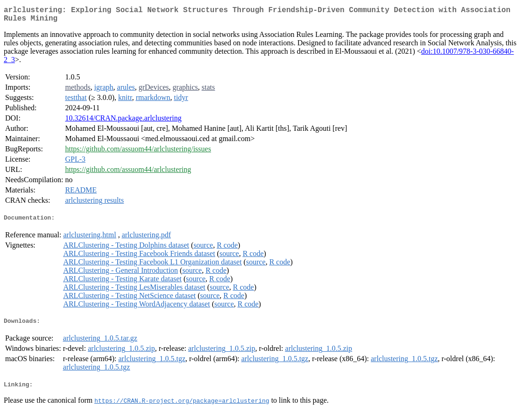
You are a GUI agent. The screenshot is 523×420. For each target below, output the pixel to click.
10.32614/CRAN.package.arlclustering (123, 122)
